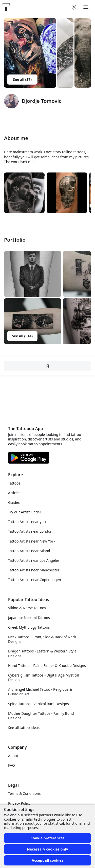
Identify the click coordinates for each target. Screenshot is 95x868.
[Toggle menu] (86, 7)
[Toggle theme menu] (74, 7)
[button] (33, 274)
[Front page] (6, 7)
